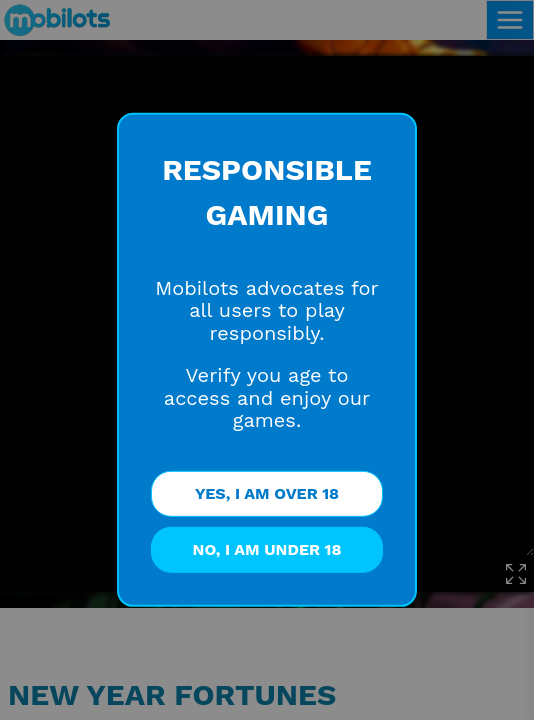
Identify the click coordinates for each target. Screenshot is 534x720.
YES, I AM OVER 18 (267, 493)
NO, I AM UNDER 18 (267, 549)
